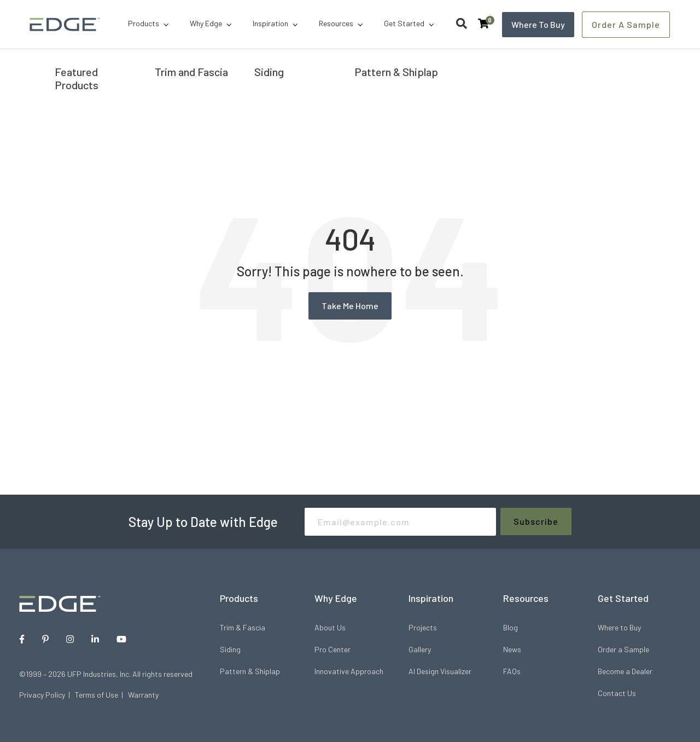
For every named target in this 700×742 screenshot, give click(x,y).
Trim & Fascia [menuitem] (243, 627)
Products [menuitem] (144, 23)
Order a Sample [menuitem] (623, 649)
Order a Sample (626, 24)
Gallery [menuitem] (420, 649)
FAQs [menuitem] (512, 671)
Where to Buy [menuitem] (619, 627)
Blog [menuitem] (511, 627)
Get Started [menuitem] (404, 23)
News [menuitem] (512, 649)
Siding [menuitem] (230, 649)
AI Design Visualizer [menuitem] (440, 671)
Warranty (143, 695)
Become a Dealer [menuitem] (625, 671)
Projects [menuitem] (423, 627)
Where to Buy (538, 24)
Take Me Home (350, 306)
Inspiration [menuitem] (270, 23)
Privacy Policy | (47, 695)
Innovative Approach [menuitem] (349, 671)
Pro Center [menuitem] (332, 649)
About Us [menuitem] (330, 627)
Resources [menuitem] (336, 23)
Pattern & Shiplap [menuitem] (250, 671)
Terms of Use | (101, 695)
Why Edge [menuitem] (206, 23)
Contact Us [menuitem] (617, 693)
